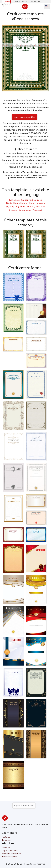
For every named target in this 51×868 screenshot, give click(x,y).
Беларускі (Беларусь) (21, 200)
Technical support (10, 857)
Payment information (11, 854)
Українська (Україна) (30, 210)
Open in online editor (24, 117)
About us (6, 848)
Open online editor (24, 806)
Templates (7, 840)
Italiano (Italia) (28, 203)
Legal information (10, 851)
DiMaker (6, 1)
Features (6, 837)
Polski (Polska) (27, 207)
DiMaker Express (21, 1)
